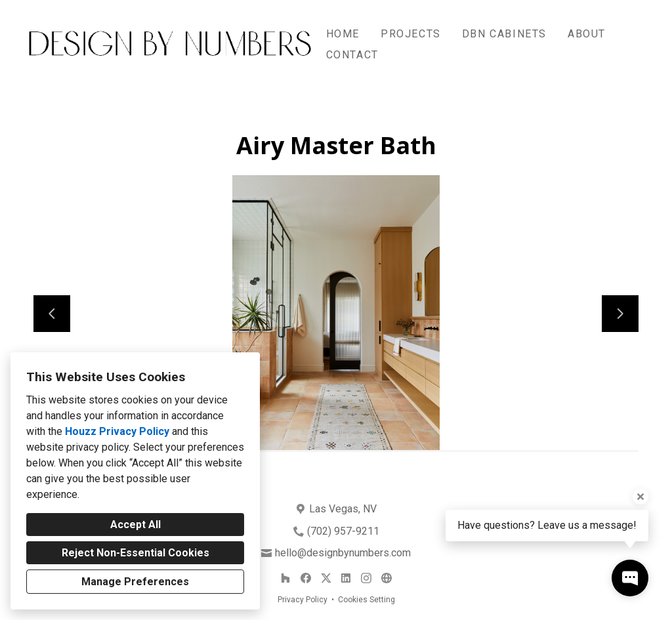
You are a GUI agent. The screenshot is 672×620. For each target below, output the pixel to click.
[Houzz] (286, 578)
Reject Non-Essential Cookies (136, 553)
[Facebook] (305, 578)
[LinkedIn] (346, 578)
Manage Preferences (135, 582)
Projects (411, 34)
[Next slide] (620, 314)
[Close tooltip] (640, 497)
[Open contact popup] (630, 578)
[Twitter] (326, 578)
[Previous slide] (52, 314)
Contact (352, 55)
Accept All (136, 525)
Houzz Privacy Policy (117, 431)
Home (343, 34)
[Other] (386, 578)
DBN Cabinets (504, 34)
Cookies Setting (367, 600)
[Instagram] (366, 578)
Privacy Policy (303, 600)
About (587, 34)
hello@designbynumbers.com (343, 553)
